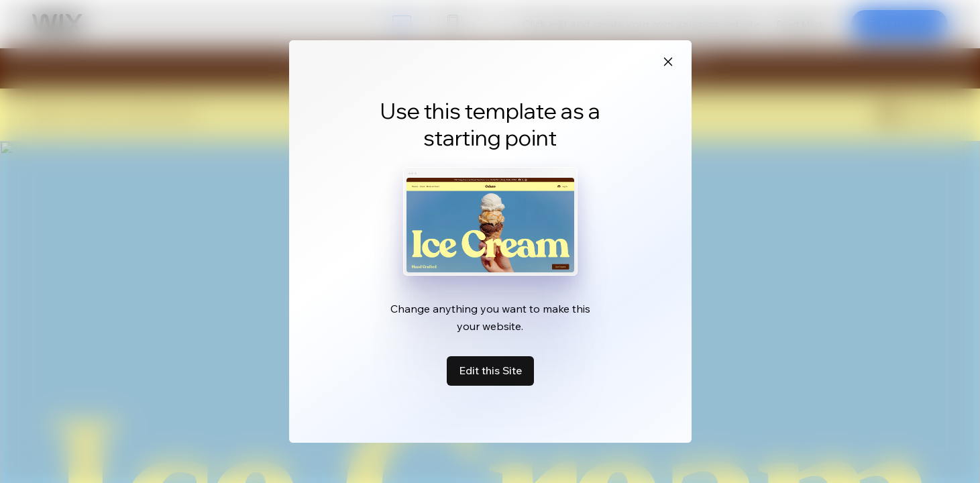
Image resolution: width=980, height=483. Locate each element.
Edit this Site (490, 370)
